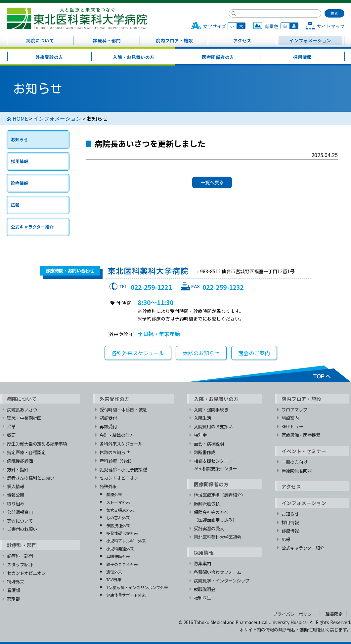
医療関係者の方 (218, 57)
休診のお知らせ (201, 353)
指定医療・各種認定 (26, 452)
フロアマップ (294, 409)
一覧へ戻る (212, 182)
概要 (11, 435)
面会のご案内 (254, 353)
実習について (20, 521)
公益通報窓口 (20, 512)
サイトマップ (331, 26)
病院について (40, 40)
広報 (15, 205)
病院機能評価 (20, 461)
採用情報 (302, 57)
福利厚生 (202, 598)
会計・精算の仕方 (117, 435)
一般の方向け (294, 462)
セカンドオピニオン (26, 573)
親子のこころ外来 (122, 564)
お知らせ (20, 139)
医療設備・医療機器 (301, 435)
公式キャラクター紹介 (32, 227)
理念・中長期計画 (24, 418)
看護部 (13, 590)
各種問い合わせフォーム (218, 572)
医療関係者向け (297, 470)
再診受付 (108, 426)
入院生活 (202, 418)
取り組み (16, 503)
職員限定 (334, 614)
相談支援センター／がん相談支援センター (215, 465)
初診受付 (108, 418)
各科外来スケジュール (138, 353)
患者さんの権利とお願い (31, 478)
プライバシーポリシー (294, 614)
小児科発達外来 (120, 549)
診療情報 (20, 183)
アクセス (242, 40)
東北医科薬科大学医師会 (218, 537)
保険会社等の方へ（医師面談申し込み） (215, 516)
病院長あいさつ (22, 409)
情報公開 (16, 495)
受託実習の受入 (209, 528)
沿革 (11, 426)
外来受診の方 (49, 57)
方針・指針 (18, 469)
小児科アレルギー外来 (126, 541)
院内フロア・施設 (174, 40)
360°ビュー (292, 426)
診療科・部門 (107, 40)
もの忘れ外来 (118, 517)
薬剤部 (13, 599)
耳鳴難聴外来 (118, 556)
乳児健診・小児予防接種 (123, 469)
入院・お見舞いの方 (134, 57)
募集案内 (202, 563)
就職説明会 (205, 589)
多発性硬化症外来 (122, 533)
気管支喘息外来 (120, 510)
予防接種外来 (118, 525)
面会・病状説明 (209, 444)
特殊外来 (16, 581)
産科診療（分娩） (117, 461)
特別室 (200, 435)
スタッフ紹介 (20, 564)
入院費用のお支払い (213, 426)
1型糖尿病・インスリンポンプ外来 (137, 587)
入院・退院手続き (211, 409)
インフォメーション (310, 40)
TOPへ (269, 374)
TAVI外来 (114, 579)
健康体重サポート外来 (126, 595)
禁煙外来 (114, 494)
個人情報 (16, 486)
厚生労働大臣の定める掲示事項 (37, 444)
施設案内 (290, 418)
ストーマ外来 (118, 502)
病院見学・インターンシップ (222, 580)
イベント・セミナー (304, 451)
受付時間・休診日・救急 (123, 409)
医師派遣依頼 (207, 503)
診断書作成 (205, 452)
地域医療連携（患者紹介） (220, 495)
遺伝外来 (114, 572)
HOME (20, 118)
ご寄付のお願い (22, 529)
